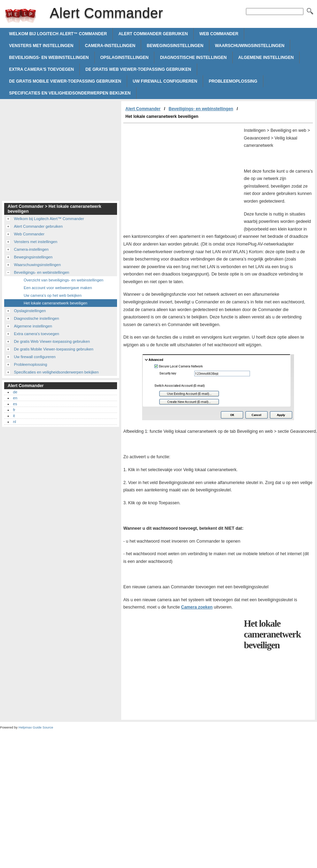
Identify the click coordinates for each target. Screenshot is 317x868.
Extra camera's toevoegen (41, 69)
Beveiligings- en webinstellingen (49, 58)
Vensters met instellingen (41, 46)
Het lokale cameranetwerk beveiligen (56, 303)
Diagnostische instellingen (193, 58)
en (15, 398)
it (14, 416)
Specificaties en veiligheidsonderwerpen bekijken (70, 93)
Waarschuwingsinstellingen (250, 46)
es (15, 404)
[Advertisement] (182, 176)
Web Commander (219, 34)
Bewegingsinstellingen (175, 46)
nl (14, 422)
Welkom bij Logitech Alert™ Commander (58, 34)
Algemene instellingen (266, 58)
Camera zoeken (197, 607)
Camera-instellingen (110, 46)
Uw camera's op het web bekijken (53, 295)
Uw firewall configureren (165, 81)
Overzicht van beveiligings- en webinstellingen (64, 280)
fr (14, 410)
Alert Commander (21, 16)
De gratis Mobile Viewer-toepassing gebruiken (65, 81)
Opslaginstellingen (125, 58)
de (15, 392)
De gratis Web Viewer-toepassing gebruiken (138, 69)
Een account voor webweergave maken (58, 288)
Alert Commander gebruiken (153, 34)
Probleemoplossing (233, 81)
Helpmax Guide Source (36, 727)
